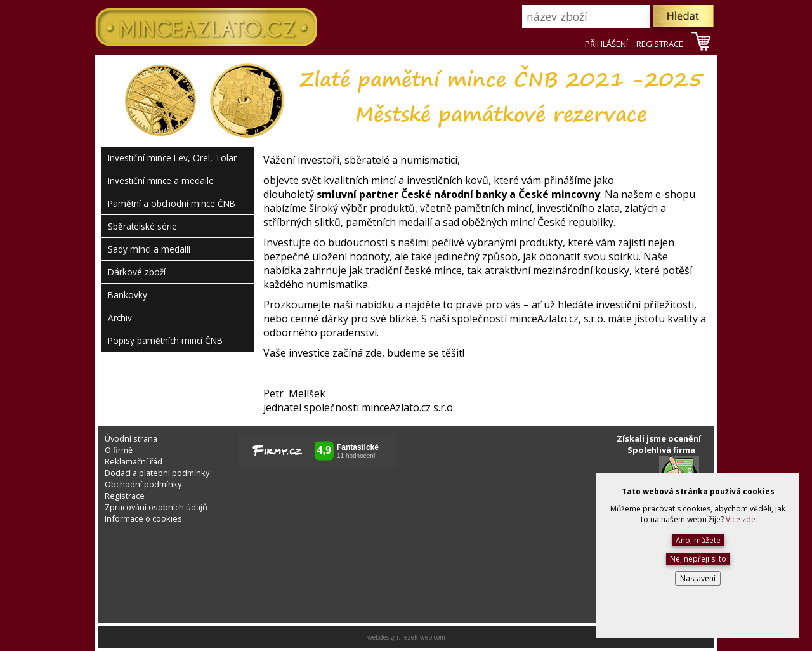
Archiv (120, 318)
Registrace (125, 496)
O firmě (119, 450)
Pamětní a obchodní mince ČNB (172, 203)
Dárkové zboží (137, 272)
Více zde (741, 519)
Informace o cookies (143, 518)
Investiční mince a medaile (161, 181)
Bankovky (128, 295)
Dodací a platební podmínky (157, 473)
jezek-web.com (424, 637)
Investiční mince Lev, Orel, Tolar (172, 158)
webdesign (383, 637)
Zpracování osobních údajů (156, 507)
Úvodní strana (131, 438)
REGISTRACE (660, 44)
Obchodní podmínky (143, 484)
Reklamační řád (134, 461)
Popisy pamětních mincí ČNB (165, 340)
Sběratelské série (142, 226)
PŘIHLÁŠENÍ (606, 44)
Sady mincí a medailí (149, 249)
